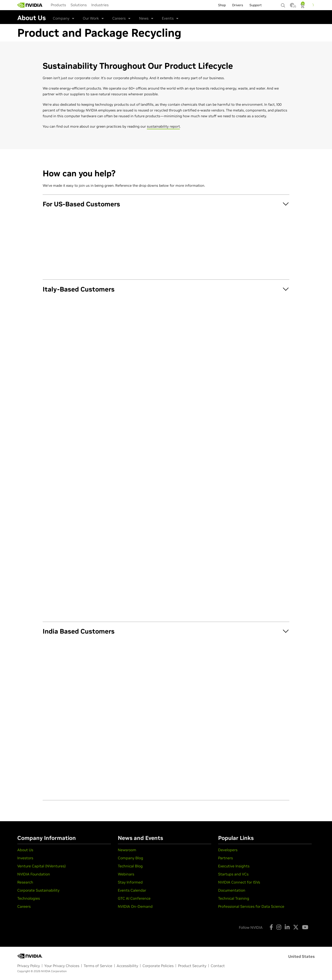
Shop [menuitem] (222, 5)
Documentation (232, 890)
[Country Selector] (292, 6)
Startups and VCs (233, 874)
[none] (283, 3)
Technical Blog (130, 866)
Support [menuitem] (256, 5)
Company (61, 18)
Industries (100, 5)
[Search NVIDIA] (283, 4)
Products (58, 5)
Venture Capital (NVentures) (41, 866)
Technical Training (234, 898)
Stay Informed (130, 882)
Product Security (192, 966)
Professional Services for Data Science (251, 906)
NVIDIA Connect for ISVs (239, 882)
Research (25, 882)
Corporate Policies (158, 966)
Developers (228, 850)
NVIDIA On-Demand (135, 906)
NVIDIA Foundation (34, 874)
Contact (218, 966)
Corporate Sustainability (38, 890)
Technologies (29, 898)
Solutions (79, 5)
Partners (225, 858)
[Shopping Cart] (303, 6)
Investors (25, 858)
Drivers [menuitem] (238, 5)
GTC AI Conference (134, 898)
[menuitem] (58, 5)
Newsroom (127, 850)
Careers (119, 18)
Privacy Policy (29, 966)
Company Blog (130, 858)
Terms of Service (98, 966)
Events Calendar (132, 890)
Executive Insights (234, 866)
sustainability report (163, 126)
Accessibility (127, 966)
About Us (25, 850)
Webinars (126, 874)
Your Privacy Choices (62, 966)
